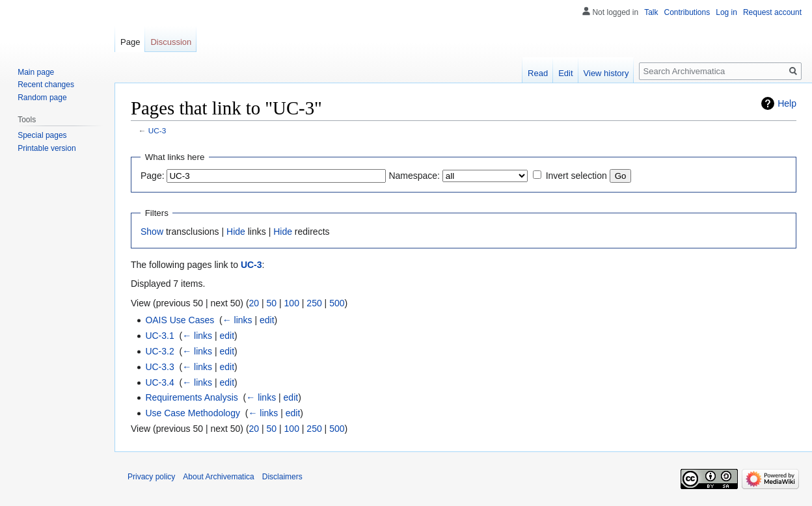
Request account (772, 12)
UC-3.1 (159, 336)
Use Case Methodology (193, 413)
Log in (726, 12)
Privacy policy (151, 477)
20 (254, 303)
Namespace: (414, 176)
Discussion (171, 42)
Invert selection (576, 176)
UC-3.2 (159, 351)
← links (237, 320)
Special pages (42, 135)
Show (152, 232)
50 (272, 303)
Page (130, 42)
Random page (42, 98)
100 (292, 303)
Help (787, 103)
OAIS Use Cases (180, 320)
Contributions (687, 12)
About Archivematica (218, 477)
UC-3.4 (159, 382)
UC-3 (157, 130)
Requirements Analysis (191, 397)
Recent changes (46, 85)
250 (314, 303)
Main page (36, 72)
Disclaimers (282, 477)
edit (267, 320)
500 (337, 303)
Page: (153, 176)
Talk (651, 12)
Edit (565, 73)
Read (538, 73)
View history (606, 73)
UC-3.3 (159, 367)
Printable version (47, 148)
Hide (236, 232)
